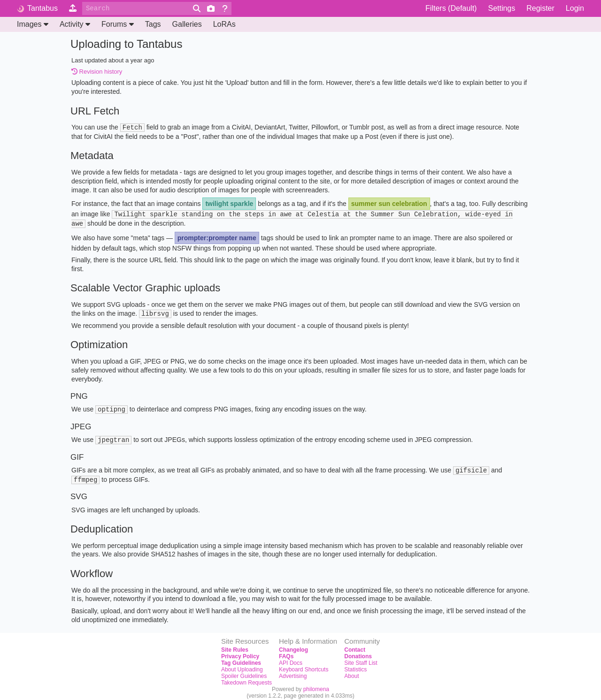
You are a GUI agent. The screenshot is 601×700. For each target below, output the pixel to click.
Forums (118, 24)
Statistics (355, 666)
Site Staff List (361, 659)
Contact (355, 646)
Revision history (97, 72)
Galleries (187, 24)
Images (33, 24)
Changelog (293, 646)
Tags (153, 24)
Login (575, 8)
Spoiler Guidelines (244, 672)
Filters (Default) (451, 8)
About (351, 672)
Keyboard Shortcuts (304, 666)
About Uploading (242, 666)
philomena (316, 685)
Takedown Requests (247, 679)
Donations (358, 653)
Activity (75, 24)
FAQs (286, 653)
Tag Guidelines (241, 659)
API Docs (291, 659)
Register (540, 8)
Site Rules (235, 646)
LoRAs (224, 24)
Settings (501, 8)
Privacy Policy (240, 653)
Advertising (293, 672)
